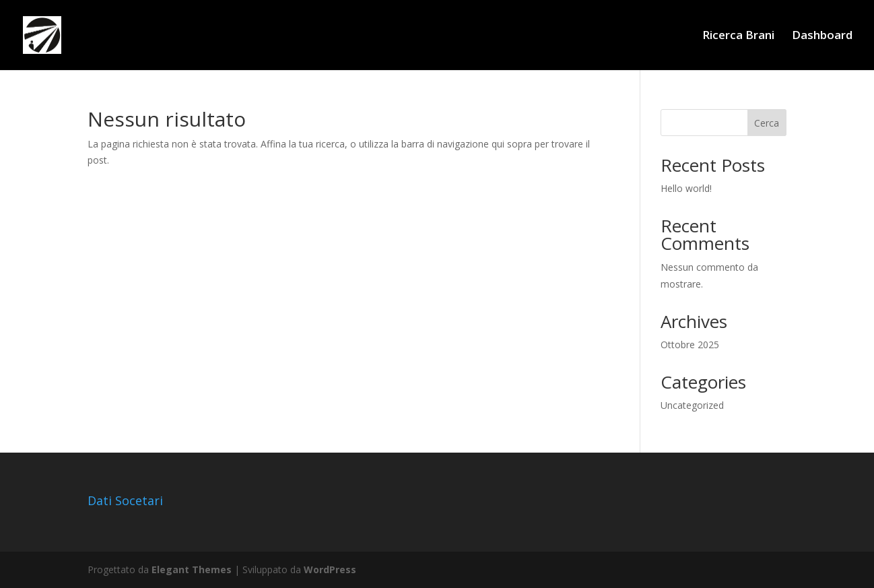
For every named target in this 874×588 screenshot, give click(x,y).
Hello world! (686, 188)
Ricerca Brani (738, 36)
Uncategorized (692, 405)
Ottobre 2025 (690, 345)
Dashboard (822, 36)
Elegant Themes (192, 569)
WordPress (330, 569)
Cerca (767, 123)
